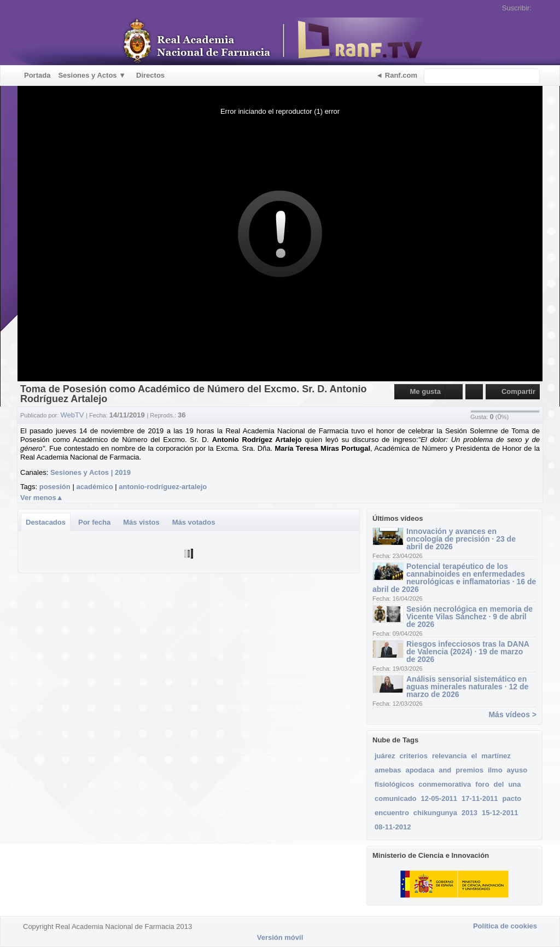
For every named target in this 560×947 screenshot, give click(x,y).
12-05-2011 (439, 798)
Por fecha (94, 522)
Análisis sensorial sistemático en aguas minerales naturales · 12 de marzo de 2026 (467, 687)
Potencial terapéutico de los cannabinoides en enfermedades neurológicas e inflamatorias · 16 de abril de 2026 (454, 578)
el (474, 756)
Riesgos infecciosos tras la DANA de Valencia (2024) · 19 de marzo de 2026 (468, 652)
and (445, 770)
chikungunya (435, 813)
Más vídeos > (512, 714)
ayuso (517, 770)
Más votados (194, 522)
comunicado (396, 798)
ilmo (495, 770)
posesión (55, 487)
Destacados (46, 522)
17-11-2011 (480, 798)
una (514, 784)
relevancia (450, 756)
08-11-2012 (393, 827)
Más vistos (141, 522)
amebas (388, 770)
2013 (469, 813)
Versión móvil (280, 937)
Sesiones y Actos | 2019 (91, 472)
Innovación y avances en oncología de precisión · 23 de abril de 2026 (461, 539)
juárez (385, 756)
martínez (496, 756)
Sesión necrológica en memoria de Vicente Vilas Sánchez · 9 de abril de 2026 (469, 617)
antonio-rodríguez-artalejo (163, 487)
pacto (512, 798)
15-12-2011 (500, 813)
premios (469, 770)
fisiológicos (394, 784)
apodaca (420, 770)
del (499, 784)
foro (482, 784)
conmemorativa (445, 784)
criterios (414, 756)
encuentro (392, 813)
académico (94, 487)
